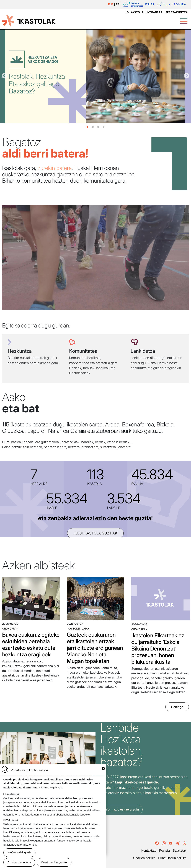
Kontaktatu (149, 851)
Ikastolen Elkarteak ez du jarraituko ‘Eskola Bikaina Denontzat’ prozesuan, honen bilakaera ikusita (158, 648)
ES (118, 4)
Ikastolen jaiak (78, 629)
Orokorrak (10, 629)
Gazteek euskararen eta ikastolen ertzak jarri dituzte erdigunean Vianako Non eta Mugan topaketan (95, 648)
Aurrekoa (4, 76)
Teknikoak (12, 820)
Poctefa (164, 851)
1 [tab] (87, 127)
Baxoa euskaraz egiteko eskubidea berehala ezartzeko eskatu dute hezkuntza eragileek (31, 644)
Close (103, 769)
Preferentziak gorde (20, 852)
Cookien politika (144, 858)
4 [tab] (104, 127)
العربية (168, 4)
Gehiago (177, 707)
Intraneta (154, 12)
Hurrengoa (187, 76)
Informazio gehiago (51, 787)
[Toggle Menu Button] (184, 19)
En (147, 4)
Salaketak (180, 851)
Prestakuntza (177, 12)
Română (180, 4)
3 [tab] (98, 127)
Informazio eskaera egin (121, 809)
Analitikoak (13, 794)
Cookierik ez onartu (19, 862)
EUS (111, 4)
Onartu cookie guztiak (54, 862)
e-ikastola (135, 12)
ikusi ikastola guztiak (95, 533)
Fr (153, 4)
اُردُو (159, 4)
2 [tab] (93, 127)
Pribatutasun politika (172, 858)
